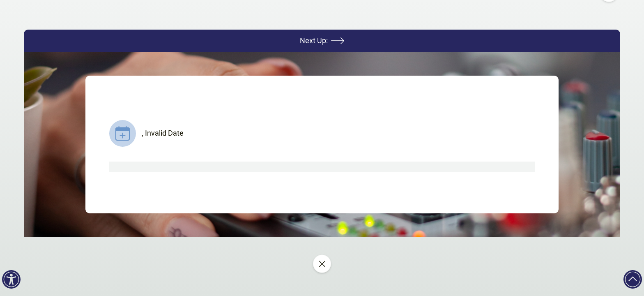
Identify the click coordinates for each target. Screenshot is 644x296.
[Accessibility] (11, 279)
